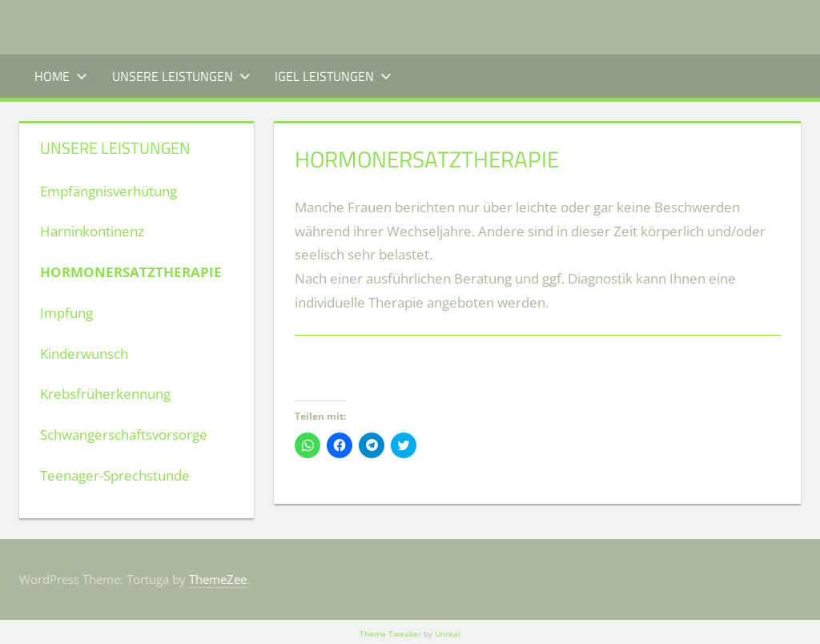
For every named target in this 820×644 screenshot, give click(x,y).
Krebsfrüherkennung (105, 394)
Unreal (448, 634)
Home (61, 76)
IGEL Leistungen (333, 76)
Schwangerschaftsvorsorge (124, 435)
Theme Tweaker (390, 634)
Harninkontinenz (92, 231)
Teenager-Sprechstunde (115, 475)
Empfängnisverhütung (109, 191)
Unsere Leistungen (181, 76)
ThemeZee (218, 579)
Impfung (66, 313)
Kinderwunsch (84, 354)
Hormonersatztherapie (131, 272)
